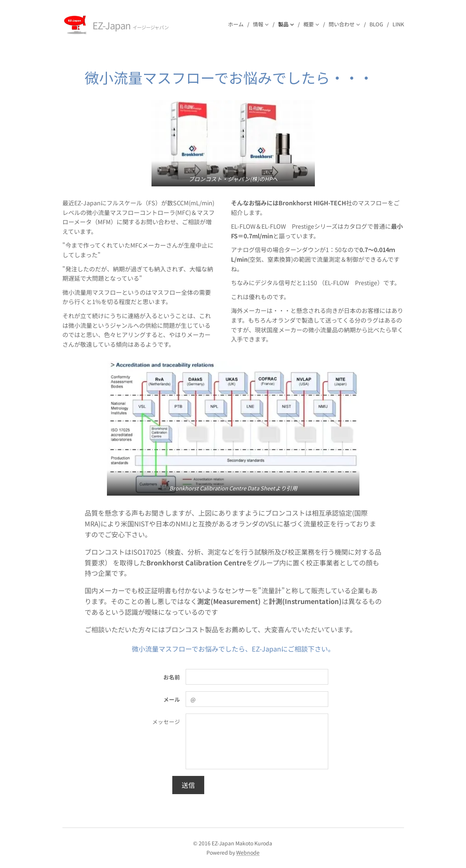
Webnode (248, 852)
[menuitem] (238, 24)
